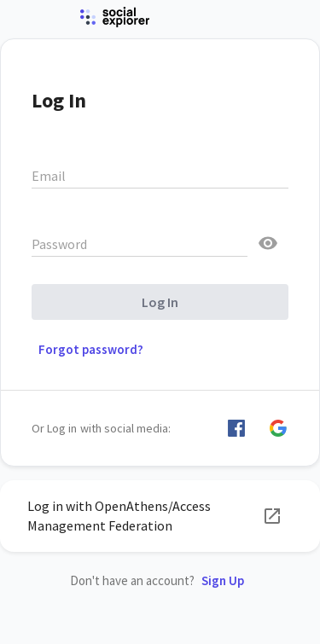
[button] (236, 428)
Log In (160, 302)
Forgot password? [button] (91, 349)
